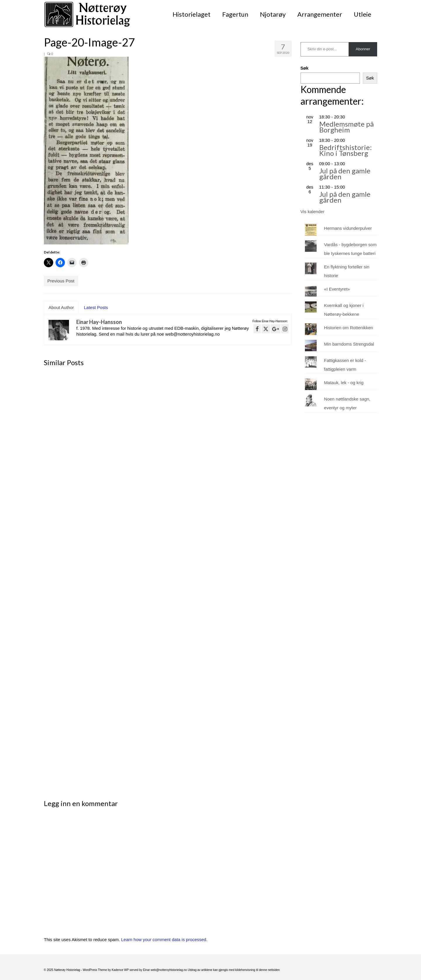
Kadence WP (120, 970)
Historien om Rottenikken (348, 328)
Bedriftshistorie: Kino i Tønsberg (346, 150)
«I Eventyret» (337, 289)
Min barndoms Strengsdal (349, 344)
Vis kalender (313, 212)
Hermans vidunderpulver (348, 228)
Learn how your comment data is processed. (164, 940)
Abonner (363, 49)
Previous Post (61, 281)
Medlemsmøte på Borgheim (346, 127)
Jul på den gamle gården (345, 174)
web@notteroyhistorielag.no (169, 970)
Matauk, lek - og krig (344, 383)
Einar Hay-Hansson (99, 322)
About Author (61, 307)
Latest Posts (96, 307)
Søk (305, 68)
